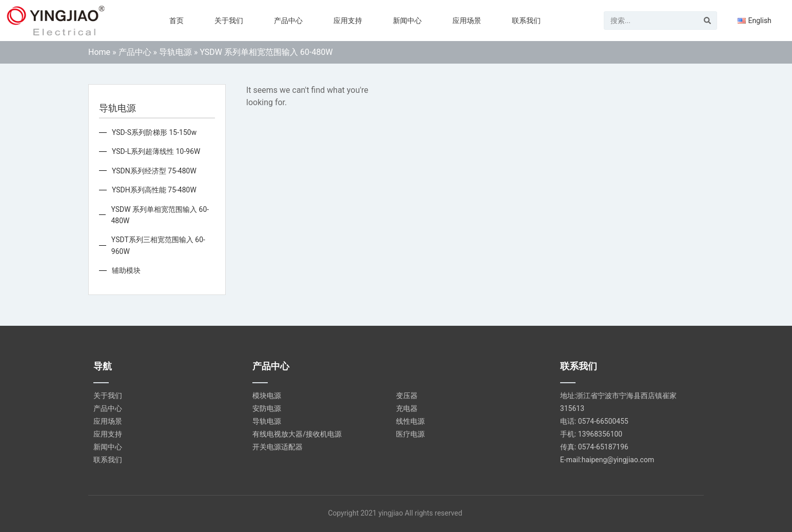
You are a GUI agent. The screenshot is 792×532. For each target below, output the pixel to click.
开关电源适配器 (278, 447)
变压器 (407, 396)
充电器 (407, 408)
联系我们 (526, 21)
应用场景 (467, 21)
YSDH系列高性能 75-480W (154, 190)
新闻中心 (407, 21)
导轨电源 (175, 52)
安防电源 (267, 408)
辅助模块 (126, 270)
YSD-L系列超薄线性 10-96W (156, 151)
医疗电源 (410, 434)
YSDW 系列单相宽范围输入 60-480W (160, 215)
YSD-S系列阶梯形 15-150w (154, 132)
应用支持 (348, 21)
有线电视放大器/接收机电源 (297, 434)
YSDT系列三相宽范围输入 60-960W (158, 245)
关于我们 (229, 21)
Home (99, 52)
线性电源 (410, 421)
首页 (176, 21)
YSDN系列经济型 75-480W (154, 171)
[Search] (707, 21)
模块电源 (267, 396)
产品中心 (288, 21)
